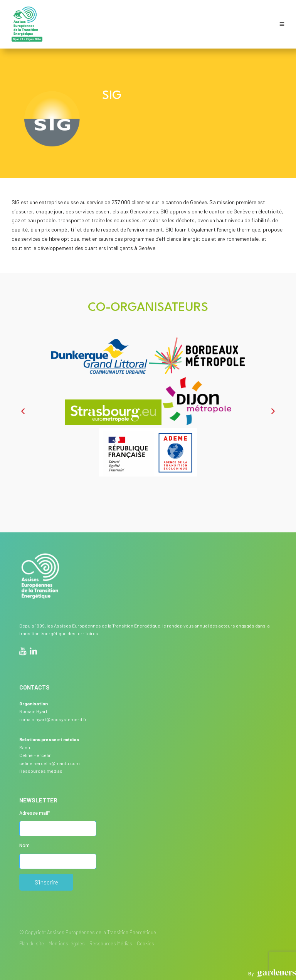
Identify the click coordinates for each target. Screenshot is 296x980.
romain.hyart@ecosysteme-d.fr (53, 719)
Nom (24, 845)
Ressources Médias (111, 943)
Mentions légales (67, 943)
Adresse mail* (35, 813)
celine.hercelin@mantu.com (50, 763)
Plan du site (32, 943)
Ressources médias (41, 771)
